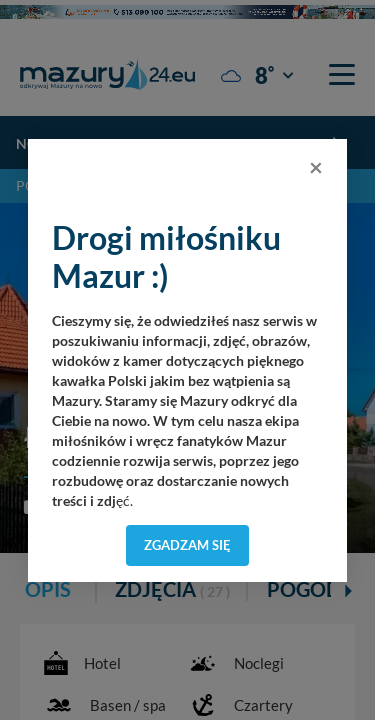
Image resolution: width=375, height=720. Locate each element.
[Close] (316, 167)
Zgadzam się (187, 545)
